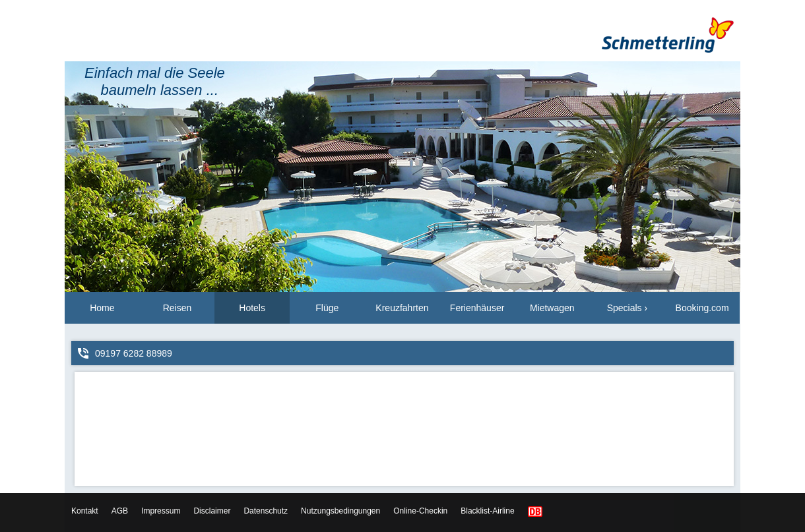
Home (102, 308)
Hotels (252, 308)
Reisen (177, 308)
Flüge (327, 308)
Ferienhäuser (477, 308)
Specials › (627, 308)
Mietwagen (552, 308)
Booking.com (702, 308)
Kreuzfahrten (402, 308)
